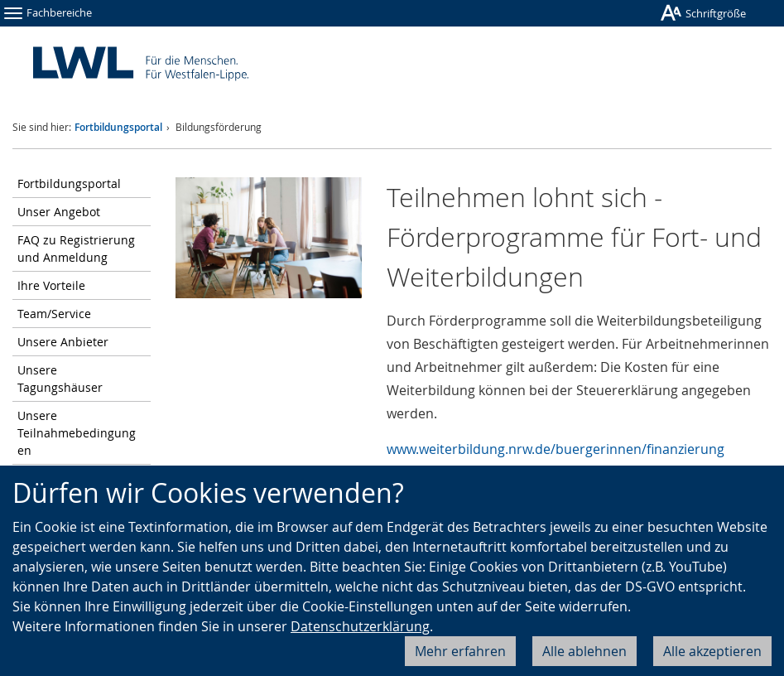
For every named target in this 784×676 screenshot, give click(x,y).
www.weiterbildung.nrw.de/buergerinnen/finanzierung (556, 449)
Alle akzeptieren (712, 651)
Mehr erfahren (460, 651)
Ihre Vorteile (51, 285)
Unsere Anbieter (63, 342)
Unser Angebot (59, 212)
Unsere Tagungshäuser (60, 379)
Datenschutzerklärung (360, 626)
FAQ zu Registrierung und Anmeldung (76, 249)
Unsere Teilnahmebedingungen (77, 433)
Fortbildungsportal (118, 127)
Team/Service (54, 314)
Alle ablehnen (584, 651)
